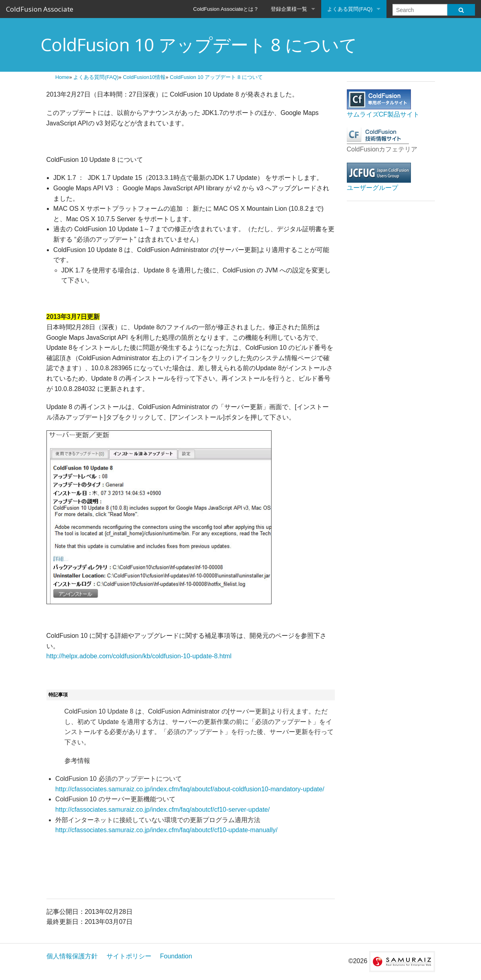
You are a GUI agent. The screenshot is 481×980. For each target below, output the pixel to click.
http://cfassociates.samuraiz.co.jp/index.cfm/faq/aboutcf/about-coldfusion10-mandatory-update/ (190, 789)
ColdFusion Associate (40, 9)
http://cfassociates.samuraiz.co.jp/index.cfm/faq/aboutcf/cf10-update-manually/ (166, 830)
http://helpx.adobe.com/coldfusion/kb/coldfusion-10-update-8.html (139, 656)
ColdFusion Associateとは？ (226, 9)
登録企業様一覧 (289, 9)
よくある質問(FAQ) (350, 9)
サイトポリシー (129, 956)
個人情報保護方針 (72, 956)
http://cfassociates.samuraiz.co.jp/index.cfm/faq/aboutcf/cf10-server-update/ (162, 810)
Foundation (176, 956)
